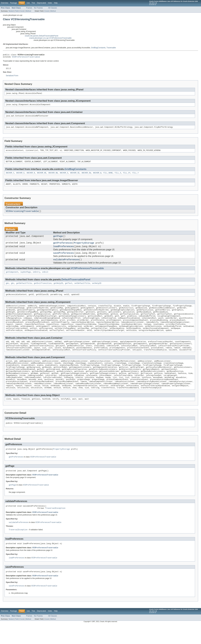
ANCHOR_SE (75, 176)
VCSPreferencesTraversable (26, 58)
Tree (33, 3)
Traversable (111, 48)
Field (17, 11)
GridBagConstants (98, 48)
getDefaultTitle (24, 290)
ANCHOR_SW (86, 176)
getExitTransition (43, 290)
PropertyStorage (84, 247)
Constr (22, 11)
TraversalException (55, 528)
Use (28, 3)
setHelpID (97, 290)
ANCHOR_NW (53, 176)
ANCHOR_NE (42, 176)
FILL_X (118, 176)
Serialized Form (12, 76)
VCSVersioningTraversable (22, 215)
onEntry (36, 279)
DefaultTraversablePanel (76, 286)
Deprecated (42, 3)
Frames (29, 8)
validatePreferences (66, 266)
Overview (5, 3)
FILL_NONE (108, 176)
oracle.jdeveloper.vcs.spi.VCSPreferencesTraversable (50, 38)
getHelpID (58, 290)
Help (56, 3)
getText (69, 290)
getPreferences (63, 247)
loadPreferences (63, 252)
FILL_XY (127, 176)
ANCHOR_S (64, 176)
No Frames (38, 8)
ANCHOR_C (10, 176)
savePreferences (63, 259)
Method (28, 11)
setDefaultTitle (82, 290)
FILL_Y (136, 176)
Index (50, 3)
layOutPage (26, 279)
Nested (11, 11)
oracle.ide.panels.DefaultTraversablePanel (42, 36)
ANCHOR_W (97, 176)
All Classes (53, 8)
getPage (58, 240)
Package (14, 3)
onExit (45, 279)
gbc (7, 290)
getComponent (12, 279)
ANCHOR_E (20, 176)
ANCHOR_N (31, 176)
